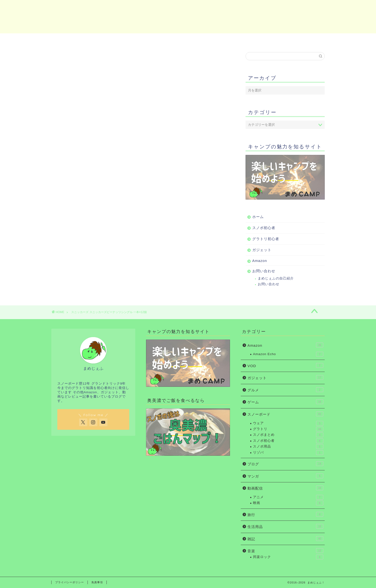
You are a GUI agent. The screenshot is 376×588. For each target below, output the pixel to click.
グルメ (285, 390)
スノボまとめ (288, 435)
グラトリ (288, 429)
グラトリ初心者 (164, 40)
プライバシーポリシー (70, 582)
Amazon (255, 40)
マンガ (285, 476)
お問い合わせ (302, 40)
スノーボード (285, 414)
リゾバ (288, 453)
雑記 (285, 539)
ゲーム (285, 402)
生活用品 (285, 526)
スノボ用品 (288, 447)
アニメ (288, 497)
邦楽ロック (288, 557)
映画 (288, 503)
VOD (285, 365)
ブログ (285, 464)
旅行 (285, 514)
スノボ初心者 (119, 40)
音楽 (285, 551)
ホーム (74, 40)
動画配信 (285, 488)
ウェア (288, 423)
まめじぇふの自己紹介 (276, 279)
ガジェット (209, 40)
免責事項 (97, 582)
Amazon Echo (288, 354)
